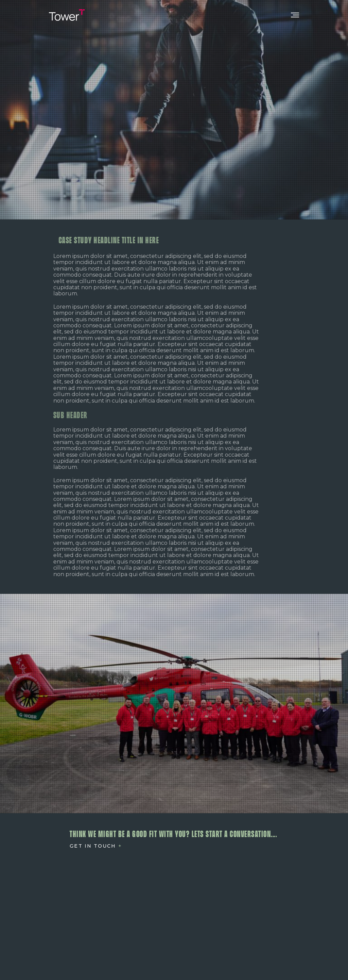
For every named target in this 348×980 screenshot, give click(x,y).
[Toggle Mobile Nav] (295, 15)
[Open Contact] (96, 846)
